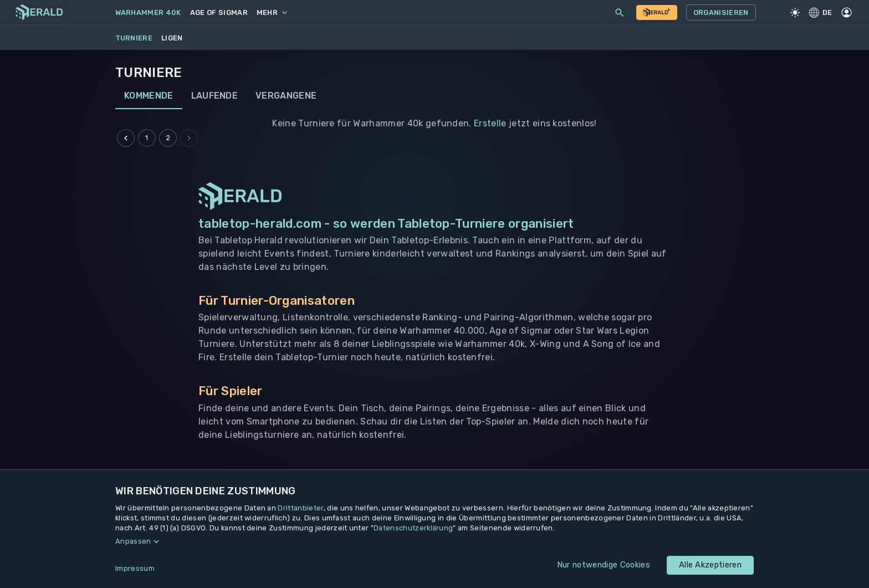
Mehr (272, 12)
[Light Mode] (795, 13)
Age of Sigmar (219, 12)
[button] (434, 541)
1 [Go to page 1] (147, 138)
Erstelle (490, 123)
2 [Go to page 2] (168, 138)
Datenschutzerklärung (413, 528)
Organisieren (721, 13)
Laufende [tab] (215, 96)
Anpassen (133, 541)
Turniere (134, 38)
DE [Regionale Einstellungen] (821, 12)
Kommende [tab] (149, 96)
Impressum (135, 568)
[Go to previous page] (126, 138)
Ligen (172, 38)
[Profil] (846, 13)
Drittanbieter (300, 508)
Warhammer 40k (148, 12)
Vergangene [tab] (286, 96)
